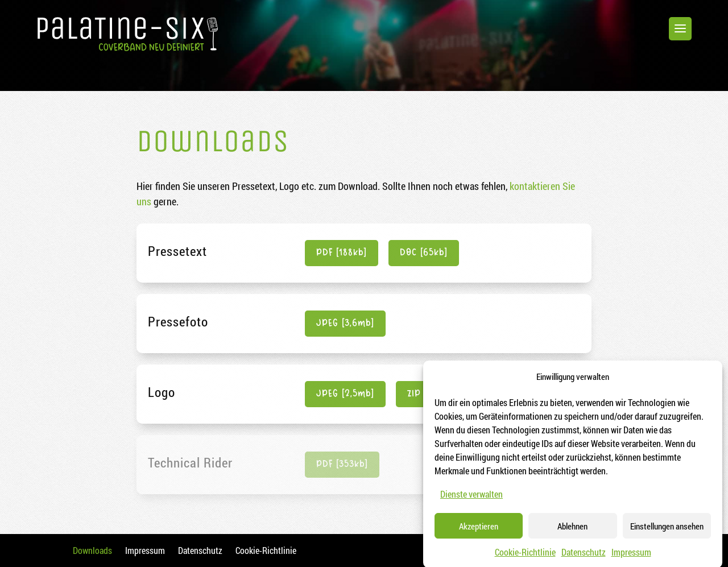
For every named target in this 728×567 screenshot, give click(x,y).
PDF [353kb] (342, 464)
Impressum (631, 559)
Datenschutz (584, 559)
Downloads (92, 550)
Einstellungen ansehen (667, 533)
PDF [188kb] (342, 253)
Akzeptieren (479, 533)
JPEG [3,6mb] (345, 323)
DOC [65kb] (424, 253)
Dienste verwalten (471, 501)
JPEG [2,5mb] (345, 394)
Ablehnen (572, 533)
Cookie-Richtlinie (525, 559)
